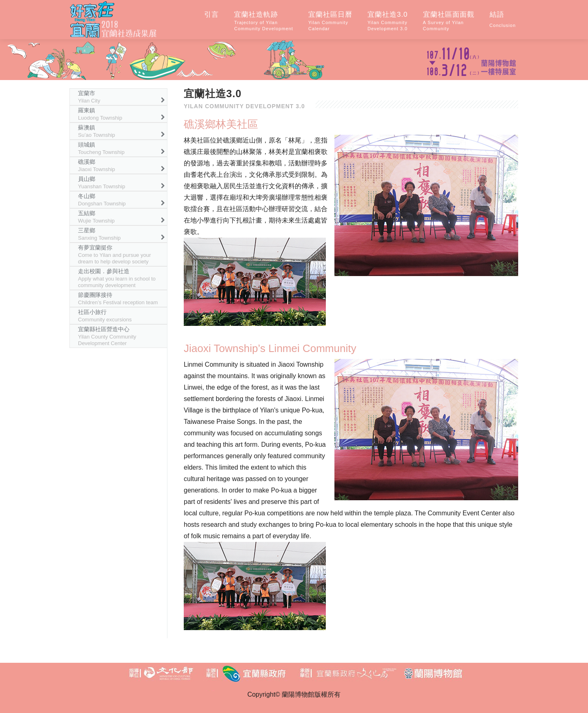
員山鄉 (101, 183)
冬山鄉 (102, 200)
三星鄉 (99, 234)
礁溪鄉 (97, 165)
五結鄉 (96, 217)
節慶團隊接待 (118, 299)
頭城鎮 (101, 148)
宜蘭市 (89, 97)
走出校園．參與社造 (117, 278)
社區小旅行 (105, 316)
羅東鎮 (100, 114)
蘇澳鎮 (97, 131)
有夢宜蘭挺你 (115, 254)
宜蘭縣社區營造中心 (107, 336)
